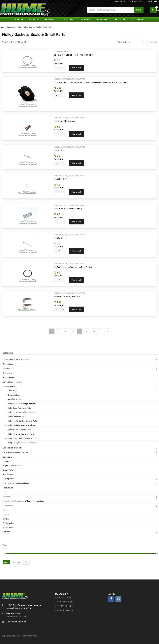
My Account (153, 1)
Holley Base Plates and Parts (19, 408)
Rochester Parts (61, 52)
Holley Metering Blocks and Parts (21, 434)
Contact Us (140, 19)
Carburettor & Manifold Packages (16, 360)
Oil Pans (6, 514)
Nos (4, 510)
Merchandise (103, 19)
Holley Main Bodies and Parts (19, 430)
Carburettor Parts (14, 27)
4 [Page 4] (73, 331)
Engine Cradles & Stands (13, 466)
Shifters (6, 519)
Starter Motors (9, 523)
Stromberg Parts (14, 399)
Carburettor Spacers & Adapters (16, 452)
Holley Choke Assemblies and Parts (22, 412)
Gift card (122, 19)
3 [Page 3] (66, 331)
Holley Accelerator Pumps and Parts (22, 404)
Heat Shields (8, 488)
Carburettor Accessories (13, 382)
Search (139, 10)
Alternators (7, 373)
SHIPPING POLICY (66, 602)
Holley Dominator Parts (17, 417)
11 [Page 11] (100, 331)
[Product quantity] (60, 68)
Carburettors (8, 364)
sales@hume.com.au (16, 622)
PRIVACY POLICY (65, 597)
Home (20, 19)
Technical (71, 19)
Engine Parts (8, 470)
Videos (87, 19)
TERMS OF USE (65, 606)
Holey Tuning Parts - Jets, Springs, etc (23, 443)
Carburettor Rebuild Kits (12, 448)
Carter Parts (12, 391)
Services (53, 19)
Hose (5, 492)
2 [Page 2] (59, 331)
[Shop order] (132, 42)
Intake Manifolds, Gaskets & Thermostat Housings (23, 501)
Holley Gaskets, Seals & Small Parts (69, 79)
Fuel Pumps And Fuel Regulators (16, 483)
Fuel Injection (8, 479)
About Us (35, 19)
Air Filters (7, 369)
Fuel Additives (8, 474)
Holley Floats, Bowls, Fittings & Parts (22, 421)
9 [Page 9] (86, 331)
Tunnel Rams (8, 528)
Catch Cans (7, 457)
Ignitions (6, 497)
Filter (6, 562)
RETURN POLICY (65, 610)
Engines (6, 461)
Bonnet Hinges (9, 378)
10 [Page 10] (93, 331)
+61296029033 (138, 1)
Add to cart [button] (76, 68)
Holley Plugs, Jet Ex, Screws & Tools (22, 438)
